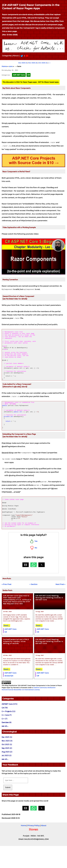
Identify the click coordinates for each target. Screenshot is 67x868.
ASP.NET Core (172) (9, 726)
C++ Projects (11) (8, 733)
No (33, 570)
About (16, 56)
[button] (26, 587)
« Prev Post (7, 606)
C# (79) (5, 730)
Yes (34, 563)
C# (6, 654)
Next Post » (60, 606)
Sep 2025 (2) (7, 770)
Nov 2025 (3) (33, 63)
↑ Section (33, 606)
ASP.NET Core (10, 651)
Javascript (9, 698)
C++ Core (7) (7, 737)
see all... (5, 748)
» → (49, 63)
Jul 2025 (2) (7, 778)
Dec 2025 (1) (23, 63)
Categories (7, 56)
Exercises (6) (7, 745)
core (11, 66)
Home (4, 66)
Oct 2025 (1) (43, 63)
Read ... (7, 648)
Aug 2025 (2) (7, 774)
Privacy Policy (33, 848)
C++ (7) (4, 741)
